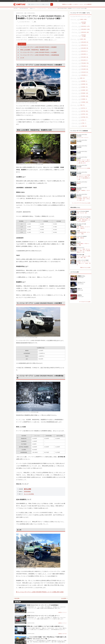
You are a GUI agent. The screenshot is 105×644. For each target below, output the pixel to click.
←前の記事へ (17, 598)
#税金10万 (82, 228)
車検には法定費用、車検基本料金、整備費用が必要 (34, 50)
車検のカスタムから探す (85, 268)
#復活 (85, 258)
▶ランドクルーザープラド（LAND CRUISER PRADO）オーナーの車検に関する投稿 (40, 592)
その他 (78, 231)
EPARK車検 (27, 492)
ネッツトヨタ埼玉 (29, 494)
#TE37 (84, 199)
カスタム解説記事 (88, 4)
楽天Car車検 (27, 489)
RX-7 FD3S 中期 (80, 255)
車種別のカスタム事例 (67, 4)
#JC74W (79, 190)
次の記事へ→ (65, 598)
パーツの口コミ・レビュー (78, 4)
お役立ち (60, 612)
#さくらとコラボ (80, 137)
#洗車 (80, 220)
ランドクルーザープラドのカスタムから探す (81, 203)
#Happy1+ (79, 262)
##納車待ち (83, 190)
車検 (34, 22)
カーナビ (65, 634)
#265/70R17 (85, 197)
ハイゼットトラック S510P (83, 260)
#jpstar (87, 263)
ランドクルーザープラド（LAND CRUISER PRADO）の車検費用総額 (40, 55)
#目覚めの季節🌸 (80, 244)
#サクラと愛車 (82, 161)
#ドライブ (86, 137)
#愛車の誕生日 (85, 220)
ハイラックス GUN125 (82, 236)
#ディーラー (79, 249)
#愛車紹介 (79, 160)
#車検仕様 (82, 238)
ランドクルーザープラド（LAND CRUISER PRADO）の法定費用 (38, 52)
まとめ (22, 58)
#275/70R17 (79, 197)
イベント (65, 612)
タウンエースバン (81, 248)
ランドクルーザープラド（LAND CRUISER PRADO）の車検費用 (38, 47)
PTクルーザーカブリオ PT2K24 (84, 217)
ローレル (79, 242)
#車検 (78, 213)
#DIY (86, 213)
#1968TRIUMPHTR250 (81, 232)
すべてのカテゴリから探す (85, 302)
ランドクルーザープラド (23, 22)
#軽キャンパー (82, 263)
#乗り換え (82, 227)
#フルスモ (82, 213)
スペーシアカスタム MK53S (83, 211)
